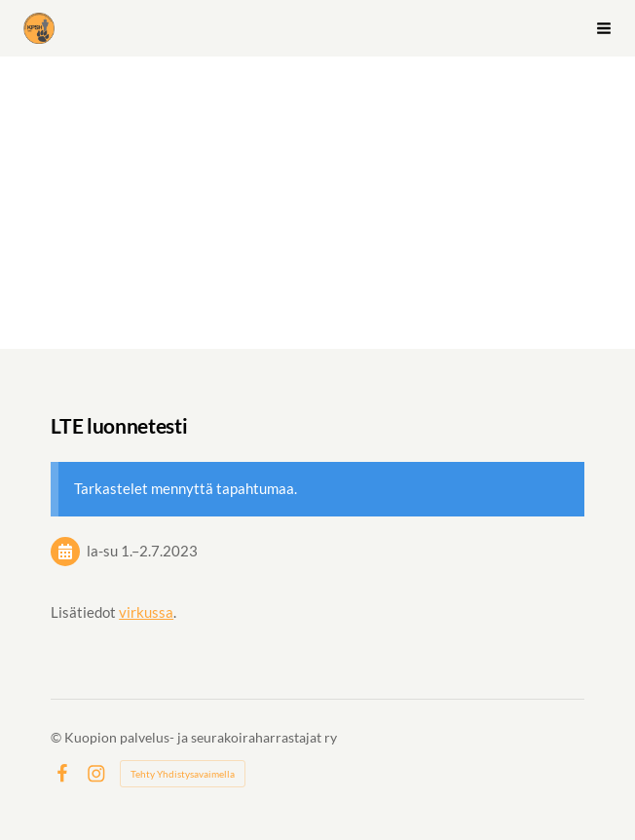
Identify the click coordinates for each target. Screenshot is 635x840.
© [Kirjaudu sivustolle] (57, 737)
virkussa (146, 612)
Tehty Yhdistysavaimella (183, 774)
